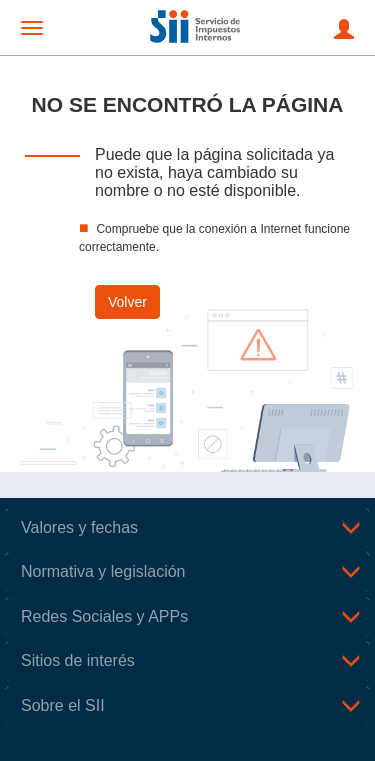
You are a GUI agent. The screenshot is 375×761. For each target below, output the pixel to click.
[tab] (187, 528)
